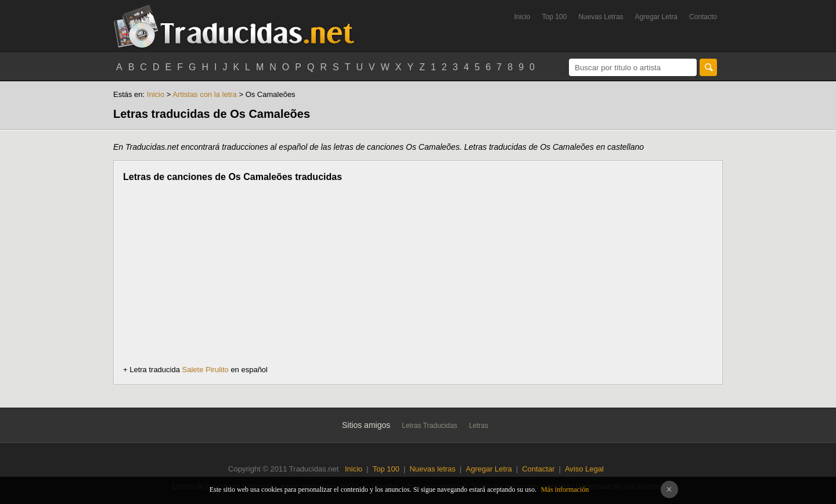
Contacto (703, 17)
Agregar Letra (656, 17)
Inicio (522, 17)
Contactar (538, 469)
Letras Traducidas (429, 426)
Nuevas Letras (601, 17)
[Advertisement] (221, 273)
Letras (479, 426)
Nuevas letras (432, 469)
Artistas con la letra (206, 94)
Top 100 (555, 17)
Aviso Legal (584, 469)
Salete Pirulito (206, 370)
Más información (565, 489)
